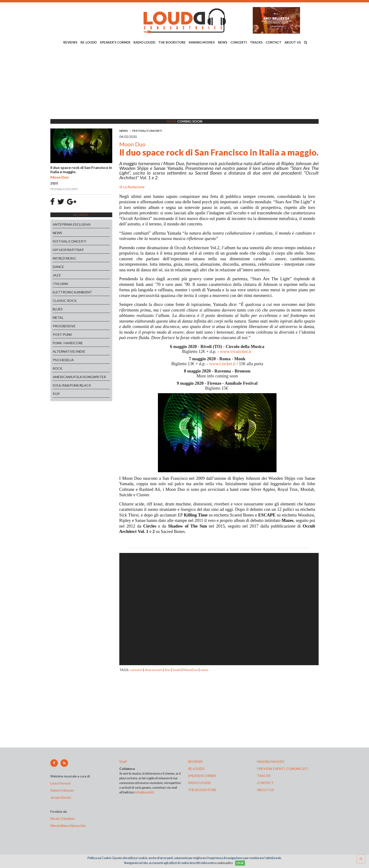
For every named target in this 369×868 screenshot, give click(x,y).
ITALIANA (60, 284)
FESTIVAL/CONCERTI (70, 241)
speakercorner (202, 776)
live (167, 670)
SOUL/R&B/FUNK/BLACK (72, 385)
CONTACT (274, 42)
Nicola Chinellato (63, 818)
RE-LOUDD (89, 42)
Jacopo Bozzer (61, 797)
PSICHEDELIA (63, 360)
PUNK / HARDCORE (68, 343)
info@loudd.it (145, 792)
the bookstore (202, 790)
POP (56, 394)
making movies (271, 762)
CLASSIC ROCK (65, 301)
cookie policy (225, 863)
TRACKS (256, 42)
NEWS (223, 42)
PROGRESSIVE (64, 326)
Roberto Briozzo (62, 790)
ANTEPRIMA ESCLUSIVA (72, 224)
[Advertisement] (184, 83)
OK (240, 863)
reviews (195, 762)
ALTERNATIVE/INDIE (69, 351)
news (205, 670)
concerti (136, 670)
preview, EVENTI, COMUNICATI (283, 769)
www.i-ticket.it (222, 364)
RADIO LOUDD (144, 42)
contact (265, 783)
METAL (58, 318)
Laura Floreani (61, 783)
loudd (177, 670)
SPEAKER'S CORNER (115, 42)
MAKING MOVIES (202, 42)
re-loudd (196, 769)
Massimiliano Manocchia (68, 826)
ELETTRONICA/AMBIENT (72, 292)
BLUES (58, 309)
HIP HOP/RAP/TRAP (68, 250)
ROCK (58, 368)
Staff (123, 762)
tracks (264, 776)
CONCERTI (239, 42)
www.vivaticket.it (236, 351)
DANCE (58, 267)
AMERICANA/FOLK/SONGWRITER (79, 377)
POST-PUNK (62, 334)
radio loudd (199, 783)
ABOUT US (293, 42)
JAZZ (57, 275)
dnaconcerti (154, 670)
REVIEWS (70, 42)
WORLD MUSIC (64, 258)
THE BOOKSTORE (172, 42)
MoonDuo (191, 670)
